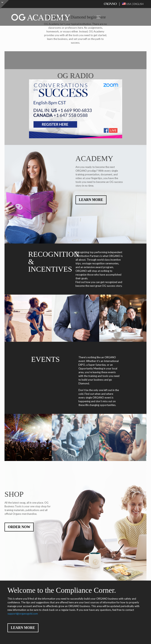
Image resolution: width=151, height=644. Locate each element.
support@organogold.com (23, 614)
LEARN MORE (91, 200)
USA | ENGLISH (133, 4)
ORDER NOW (19, 527)
